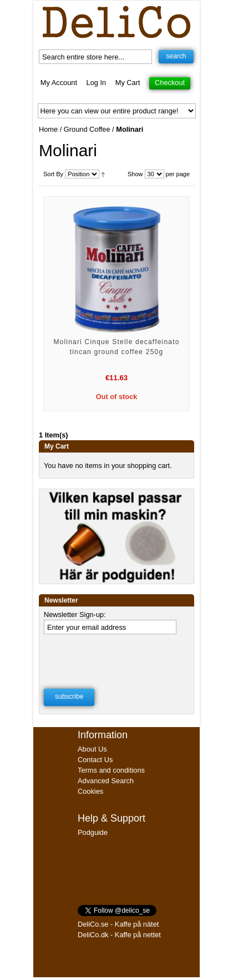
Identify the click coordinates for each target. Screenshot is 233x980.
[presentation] (115, 658)
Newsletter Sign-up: (75, 615)
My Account (59, 83)
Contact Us (95, 760)
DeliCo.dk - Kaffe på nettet (119, 935)
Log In (97, 83)
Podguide (93, 832)
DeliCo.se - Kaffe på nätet (118, 924)
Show (135, 174)
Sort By (53, 174)
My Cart (128, 83)
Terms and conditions (111, 770)
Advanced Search (106, 781)
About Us (92, 749)
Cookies (90, 791)
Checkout (170, 83)
